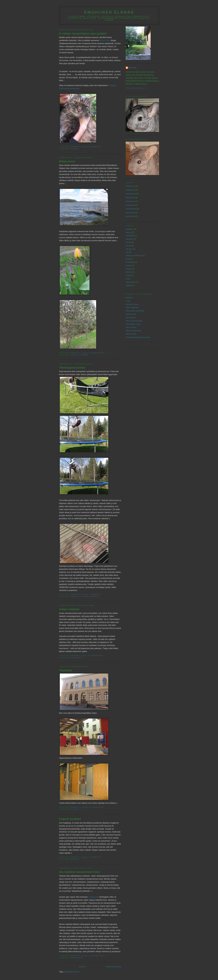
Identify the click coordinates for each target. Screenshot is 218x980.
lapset (86, 596)
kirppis (128, 269)
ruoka (128, 275)
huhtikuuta (130, 190)
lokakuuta (130, 213)
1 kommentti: (95, 594)
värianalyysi (77, 958)
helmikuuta (130, 198)
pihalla (74, 355)
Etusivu (82, 967)
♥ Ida (128, 301)
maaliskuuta (131, 194)
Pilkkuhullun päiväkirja (135, 311)
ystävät (75, 149)
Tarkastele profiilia (136, 88)
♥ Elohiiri (129, 298)
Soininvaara (131, 318)
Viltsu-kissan (105, 40)
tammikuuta (130, 201)
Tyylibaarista (93, 897)
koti (127, 252)
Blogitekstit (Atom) (72, 972)
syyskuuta (130, 216)
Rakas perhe (131, 314)
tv (126, 279)
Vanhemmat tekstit (113, 967)
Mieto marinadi (132, 308)
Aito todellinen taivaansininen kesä (79, 872)
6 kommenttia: (96, 147)
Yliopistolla (65, 670)
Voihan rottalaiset (69, 609)
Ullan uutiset (131, 327)
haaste (128, 266)
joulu (128, 259)
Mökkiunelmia (67, 161)
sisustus (129, 249)
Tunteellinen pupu (133, 324)
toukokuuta (130, 186)
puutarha (83, 355)
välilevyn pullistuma (134, 256)
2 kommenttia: (96, 857)
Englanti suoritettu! (70, 819)
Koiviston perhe (132, 304)
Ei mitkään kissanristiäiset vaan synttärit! (83, 34)
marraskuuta (131, 209)
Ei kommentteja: (97, 353)
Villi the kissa (131, 334)
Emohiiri (133, 68)
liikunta (129, 272)
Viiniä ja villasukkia (134, 331)
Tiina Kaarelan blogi (134, 321)
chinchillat (76, 596)
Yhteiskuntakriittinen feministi (138, 337)
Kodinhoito (130, 262)
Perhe (128, 242)
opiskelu (94, 596)
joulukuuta (130, 205)
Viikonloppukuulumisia (72, 368)
